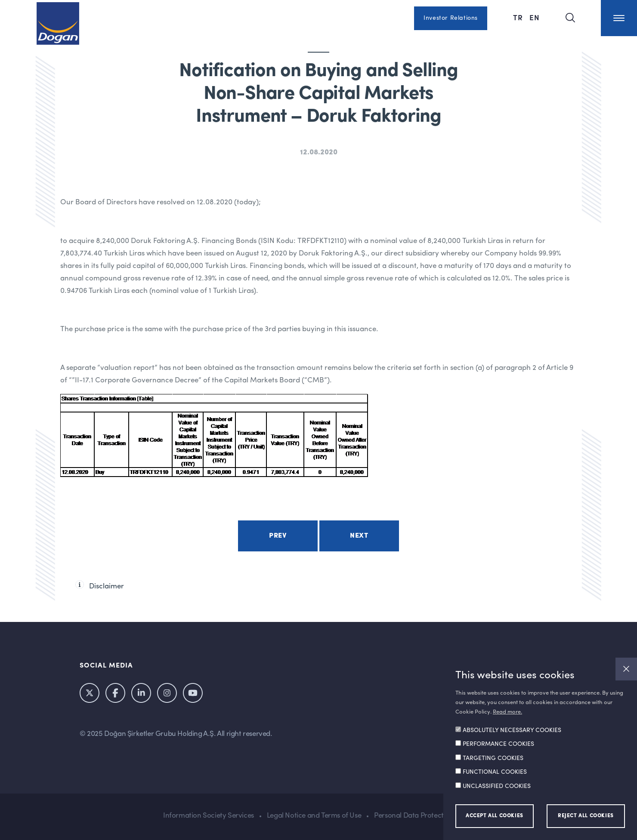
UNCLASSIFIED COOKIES (497, 786)
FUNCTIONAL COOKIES (495, 772)
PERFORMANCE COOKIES (498, 744)
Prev (278, 536)
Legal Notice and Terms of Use (314, 816)
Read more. (507, 712)
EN (535, 17)
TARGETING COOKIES (493, 758)
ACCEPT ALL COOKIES (495, 816)
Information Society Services (209, 816)
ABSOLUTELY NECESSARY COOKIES (512, 730)
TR (519, 17)
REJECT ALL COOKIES (586, 816)
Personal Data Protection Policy (424, 816)
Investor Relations (451, 18)
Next (359, 536)
